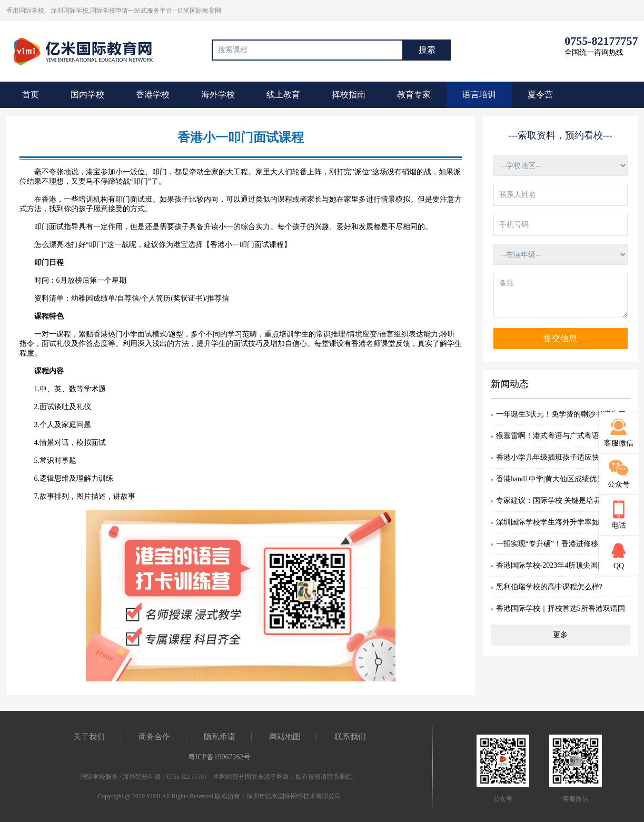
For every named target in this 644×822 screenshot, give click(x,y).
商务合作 (154, 737)
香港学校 (153, 95)
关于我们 (89, 737)
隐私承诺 (220, 737)
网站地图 (285, 737)
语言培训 (479, 95)
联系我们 (350, 737)
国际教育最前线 (88, 50)
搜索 (427, 50)
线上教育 (283, 95)
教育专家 (414, 95)
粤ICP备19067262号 (220, 757)
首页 (31, 95)
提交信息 (560, 338)
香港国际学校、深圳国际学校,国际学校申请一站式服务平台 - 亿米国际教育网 (114, 11)
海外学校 (218, 95)
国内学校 (87, 95)
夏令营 (540, 95)
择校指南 (349, 95)
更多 (560, 635)
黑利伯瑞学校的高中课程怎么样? (549, 587)
